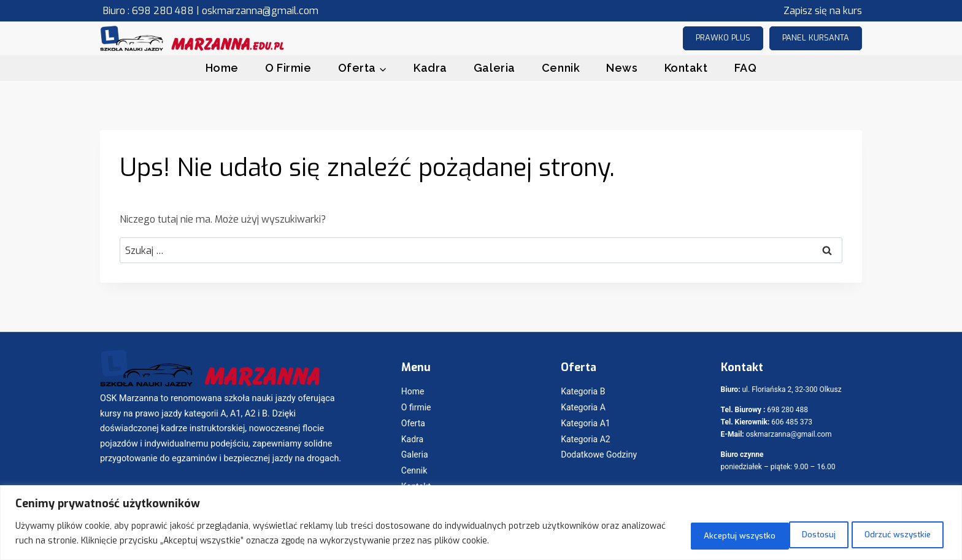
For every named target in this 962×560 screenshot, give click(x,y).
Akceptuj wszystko (891, 535)
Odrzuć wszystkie (776, 535)
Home (222, 68)
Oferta (413, 423)
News (622, 68)
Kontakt (686, 68)
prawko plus (723, 38)
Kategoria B (583, 391)
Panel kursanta (816, 38)
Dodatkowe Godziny (599, 455)
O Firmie (288, 68)
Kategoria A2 (586, 439)
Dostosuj (683, 535)
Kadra (430, 68)
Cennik (561, 68)
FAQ (746, 68)
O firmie (416, 407)
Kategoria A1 (586, 423)
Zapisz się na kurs (823, 11)
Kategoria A (583, 407)
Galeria (494, 68)
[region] (481, 524)
